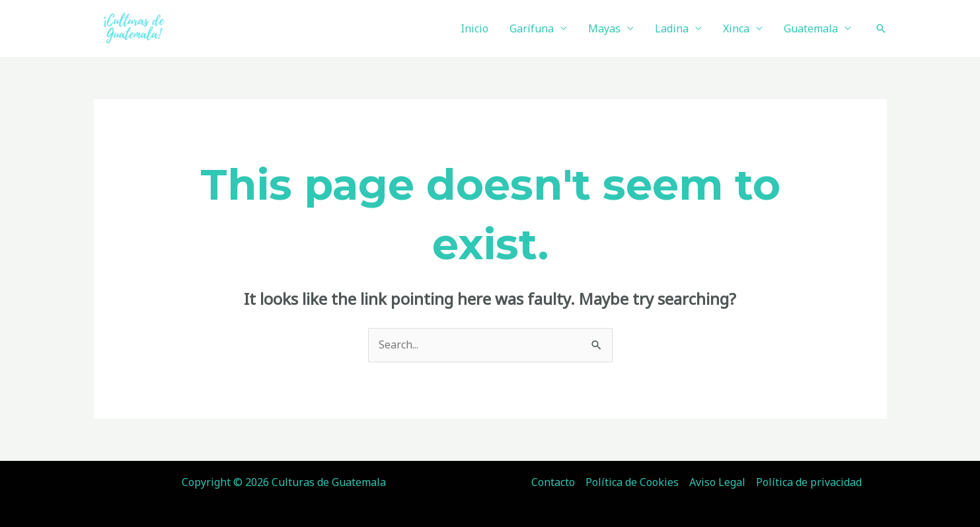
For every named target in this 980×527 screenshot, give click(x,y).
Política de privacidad (809, 482)
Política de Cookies (632, 482)
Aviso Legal (717, 482)
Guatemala (811, 28)
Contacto (553, 482)
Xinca (736, 28)
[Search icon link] (881, 28)
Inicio (474, 28)
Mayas (604, 28)
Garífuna (532, 28)
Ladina (672, 28)
